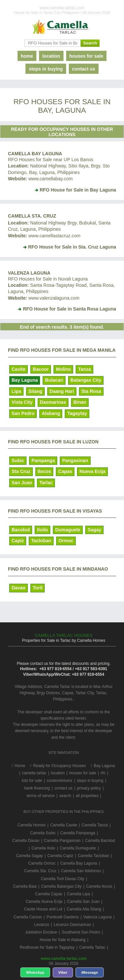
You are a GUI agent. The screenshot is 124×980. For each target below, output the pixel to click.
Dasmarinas (53, 402)
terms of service (41, 796)
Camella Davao (26, 841)
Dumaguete (68, 530)
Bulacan (54, 380)
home (27, 56)
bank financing (37, 788)
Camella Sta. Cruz (32, 216)
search (65, 796)
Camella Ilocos (99, 886)
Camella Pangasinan (62, 841)
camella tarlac (34, 773)
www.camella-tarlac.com (64, 959)
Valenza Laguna (29, 273)
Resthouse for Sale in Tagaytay (47, 947)
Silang (35, 391)
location (51, 56)
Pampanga (43, 460)
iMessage (90, 972)
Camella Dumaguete (78, 848)
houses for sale (86, 56)
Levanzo (41, 925)
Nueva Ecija (92, 471)
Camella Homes (32, 825)
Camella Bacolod (100, 841)
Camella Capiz (60, 856)
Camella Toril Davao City (63, 879)
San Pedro (23, 413)
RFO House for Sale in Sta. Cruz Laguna (72, 247)
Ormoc (66, 541)
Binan (80, 402)
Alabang (51, 413)
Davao (19, 588)
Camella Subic (43, 833)
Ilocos (44, 471)
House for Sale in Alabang (63, 940)
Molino (63, 369)
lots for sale (32, 781)
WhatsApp (35, 972)
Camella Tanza (95, 825)
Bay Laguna (25, 380)
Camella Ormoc (42, 863)
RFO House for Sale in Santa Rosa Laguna (69, 309)
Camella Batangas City (62, 886)
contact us (84, 69)
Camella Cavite (64, 825)
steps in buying (46, 69)
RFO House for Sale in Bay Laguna (78, 190)
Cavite (19, 369)
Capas (65, 471)
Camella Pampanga (78, 833)
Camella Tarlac (92, 947)
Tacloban (41, 541)
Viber (63, 972)
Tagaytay (77, 413)
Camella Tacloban (93, 856)
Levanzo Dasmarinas (72, 925)
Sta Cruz (21, 471)
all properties (87, 796)
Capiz (18, 541)
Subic (18, 460)
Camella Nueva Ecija (44, 902)
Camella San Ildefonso (81, 871)
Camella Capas (49, 894)
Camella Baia (25, 886)
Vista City (22, 402)
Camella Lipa (78, 894)
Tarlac (46, 483)
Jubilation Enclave (41, 932)
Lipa (16, 391)
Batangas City (86, 380)
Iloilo (42, 530)
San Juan (22, 483)
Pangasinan (75, 460)
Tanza (84, 369)
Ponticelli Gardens (63, 917)
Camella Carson (28, 917)
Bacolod (21, 530)
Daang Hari (62, 391)
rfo (103, 773)
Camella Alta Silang (84, 909)
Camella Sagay (29, 856)
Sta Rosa (91, 391)
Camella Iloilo (43, 848)
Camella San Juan (83, 902)
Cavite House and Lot (43, 909)
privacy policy (89, 788)
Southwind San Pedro (81, 932)
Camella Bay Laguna (35, 154)
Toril (38, 588)
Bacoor (41, 369)
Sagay (94, 530)
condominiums (59, 781)
